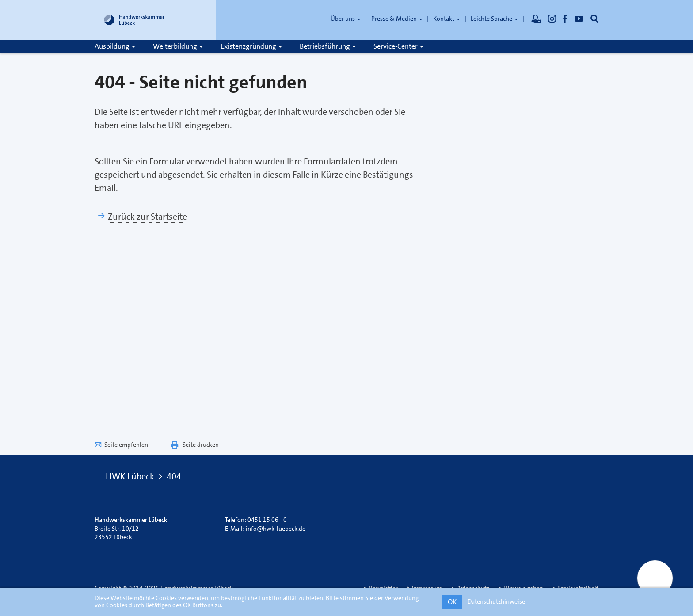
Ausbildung (115, 46)
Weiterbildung (178, 46)
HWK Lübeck (130, 476)
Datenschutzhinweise (496, 601)
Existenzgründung (251, 46)
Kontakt (447, 19)
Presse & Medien (397, 19)
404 (174, 476)
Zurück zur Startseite (147, 217)
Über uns (346, 19)
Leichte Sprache (494, 19)
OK (452, 602)
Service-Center (398, 46)
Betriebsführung (328, 46)
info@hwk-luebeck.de (276, 529)
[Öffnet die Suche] (594, 19)
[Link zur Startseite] (134, 20)
